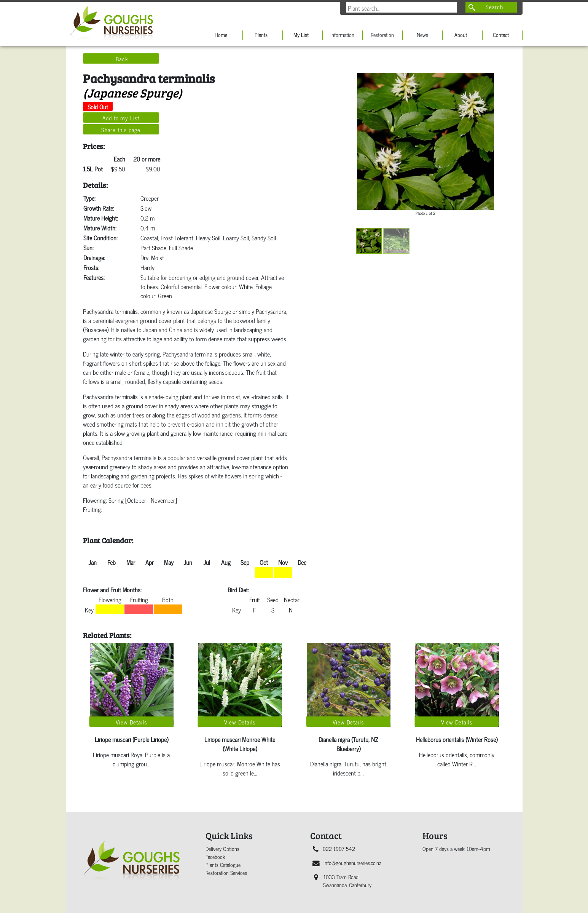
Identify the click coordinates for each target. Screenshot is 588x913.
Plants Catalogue (223, 864)
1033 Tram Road (343, 881)
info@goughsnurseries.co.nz (347, 863)
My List (301, 34)
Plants (261, 34)
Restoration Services (226, 872)
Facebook (215, 856)
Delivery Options (222, 848)
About (461, 34)
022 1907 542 (334, 848)
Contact (501, 34)
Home (221, 34)
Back (122, 59)
